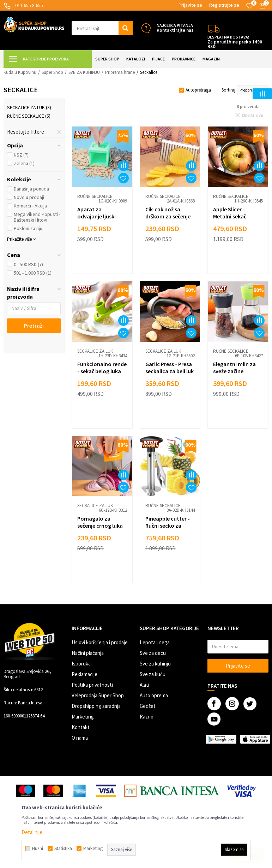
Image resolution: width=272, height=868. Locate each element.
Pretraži (34, 325)
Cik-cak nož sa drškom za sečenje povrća (168, 216)
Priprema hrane (120, 72)
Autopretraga (198, 90)
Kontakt (81, 727)
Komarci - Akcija (30, 206)
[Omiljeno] (249, 6)
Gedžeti (148, 706)
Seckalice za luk (29, 107)
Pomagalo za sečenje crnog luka (100, 522)
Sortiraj (228, 90)
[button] (102, 28)
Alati (144, 685)
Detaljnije (32, 832)
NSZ (21, 155)
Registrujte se (224, 5)
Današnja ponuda (31, 189)
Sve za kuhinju (155, 664)
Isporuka (81, 664)
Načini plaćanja (88, 653)
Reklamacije (84, 674)
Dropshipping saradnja (96, 706)
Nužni (38, 849)
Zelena (24, 163)
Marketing (83, 717)
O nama (80, 738)
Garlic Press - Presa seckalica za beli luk (170, 368)
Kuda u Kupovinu (20, 72)
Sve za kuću (153, 674)
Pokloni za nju (28, 228)
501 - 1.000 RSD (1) (33, 273)
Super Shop (52, 72)
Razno (147, 717)
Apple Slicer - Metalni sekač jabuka (230, 216)
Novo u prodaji (29, 197)
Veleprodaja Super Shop (98, 695)
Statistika (63, 849)
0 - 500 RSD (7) (28, 264)
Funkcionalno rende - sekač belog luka (102, 368)
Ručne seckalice (29, 116)
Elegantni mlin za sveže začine (234, 368)
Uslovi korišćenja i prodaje (100, 642)
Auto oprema (154, 695)
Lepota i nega (155, 642)
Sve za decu (153, 653)
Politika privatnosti (92, 685)
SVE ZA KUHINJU (84, 72)
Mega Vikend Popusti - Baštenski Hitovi (37, 217)
